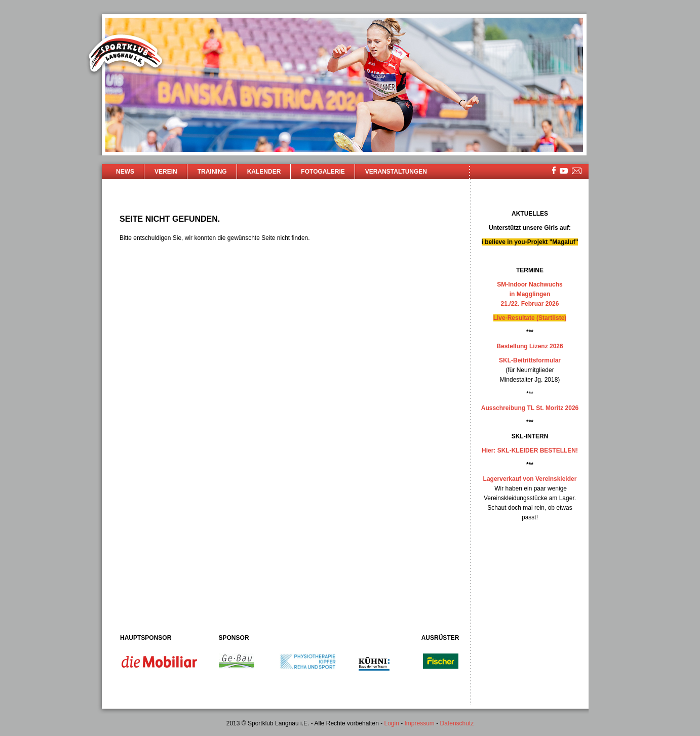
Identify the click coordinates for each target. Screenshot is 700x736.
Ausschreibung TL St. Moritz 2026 (530, 408)
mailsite (577, 171)
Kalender (264, 172)
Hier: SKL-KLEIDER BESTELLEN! (530, 451)
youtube (564, 171)
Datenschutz (457, 723)
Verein (166, 172)
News (125, 172)
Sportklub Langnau (126, 55)
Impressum (420, 723)
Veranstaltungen (396, 172)
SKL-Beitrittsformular (530, 360)
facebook (554, 170)
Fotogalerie (323, 172)
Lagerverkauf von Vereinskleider (530, 479)
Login (391, 723)
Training (212, 172)
